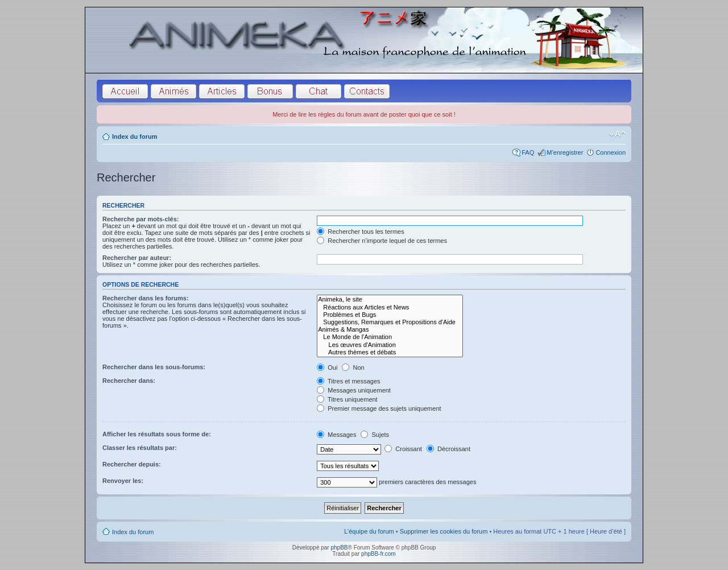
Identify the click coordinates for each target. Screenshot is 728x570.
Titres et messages (348, 381)
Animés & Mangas (390, 330)
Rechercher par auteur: (137, 258)
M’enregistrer (565, 152)
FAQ (528, 152)
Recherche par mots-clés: (141, 219)
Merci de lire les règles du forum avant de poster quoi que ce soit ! (364, 114)
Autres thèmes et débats (390, 352)
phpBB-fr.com (379, 554)
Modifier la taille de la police (617, 134)
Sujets (375, 435)
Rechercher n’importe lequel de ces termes (382, 241)
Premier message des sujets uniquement (379, 408)
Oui (327, 367)
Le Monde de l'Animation (390, 337)
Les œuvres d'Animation (390, 345)
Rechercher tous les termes (361, 232)
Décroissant (448, 449)
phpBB (339, 548)
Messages (336, 435)
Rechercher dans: (129, 381)
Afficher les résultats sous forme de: (157, 434)
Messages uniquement (354, 390)
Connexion (611, 152)
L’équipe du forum (369, 531)
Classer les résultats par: (140, 448)
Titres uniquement (347, 399)
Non (353, 367)
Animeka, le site (390, 300)
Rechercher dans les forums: (146, 298)
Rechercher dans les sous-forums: (154, 367)
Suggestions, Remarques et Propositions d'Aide (390, 322)
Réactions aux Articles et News (390, 307)
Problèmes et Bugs (390, 315)
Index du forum (135, 137)
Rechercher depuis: (132, 464)
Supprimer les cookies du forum (444, 531)
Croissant (403, 449)
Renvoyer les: (123, 481)
